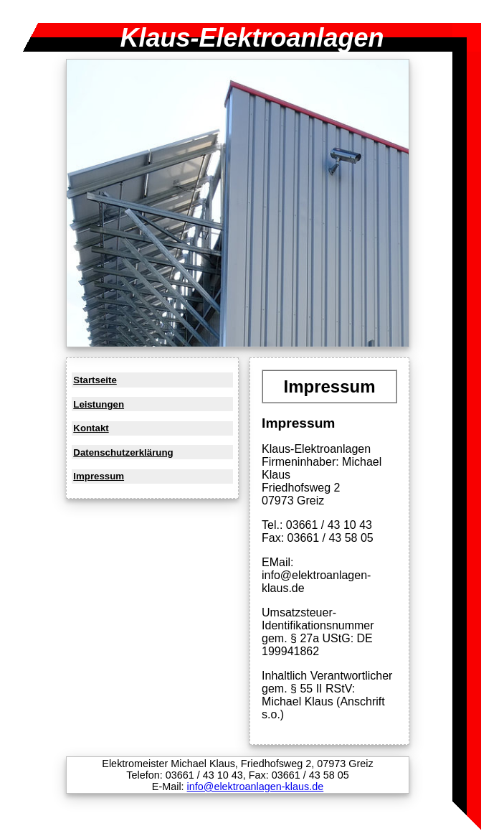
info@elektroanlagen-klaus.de (256, 787)
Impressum (99, 476)
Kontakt (91, 428)
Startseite (95, 380)
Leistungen (99, 404)
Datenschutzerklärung (123, 452)
